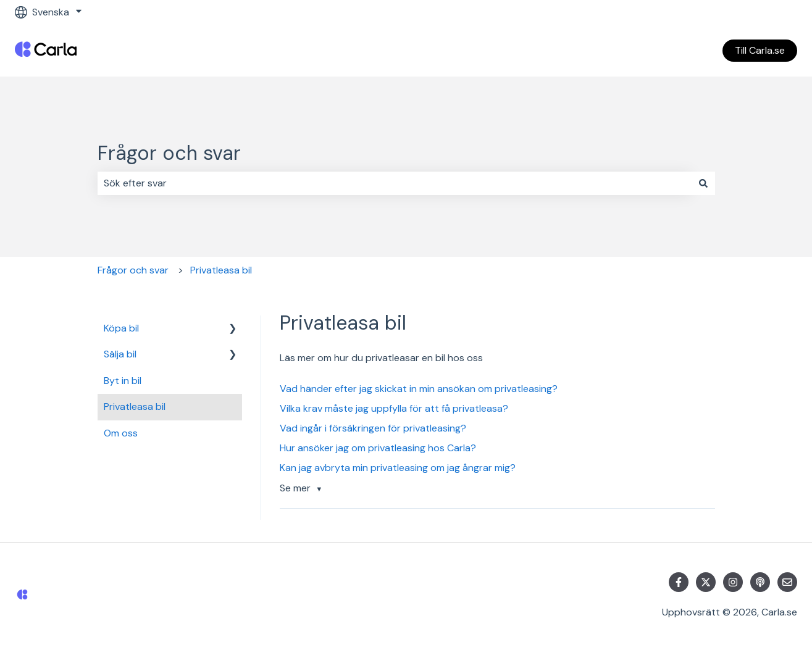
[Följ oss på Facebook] (679, 582)
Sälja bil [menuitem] (120, 354)
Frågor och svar (169, 153)
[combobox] (395, 183)
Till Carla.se (760, 50)
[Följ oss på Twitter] (706, 582)
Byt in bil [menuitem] (123, 381)
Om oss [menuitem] (121, 433)
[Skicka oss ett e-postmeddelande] (787, 582)
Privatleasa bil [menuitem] (135, 407)
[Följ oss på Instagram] (733, 582)
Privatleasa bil (221, 270)
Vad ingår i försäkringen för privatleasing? (373, 428)
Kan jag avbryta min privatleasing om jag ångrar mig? (398, 468)
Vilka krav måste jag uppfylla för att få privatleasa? (394, 408)
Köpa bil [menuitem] (121, 328)
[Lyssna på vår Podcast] (760, 582)
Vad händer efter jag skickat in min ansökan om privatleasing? (419, 389)
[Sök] (703, 183)
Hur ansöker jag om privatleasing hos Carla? (378, 448)
